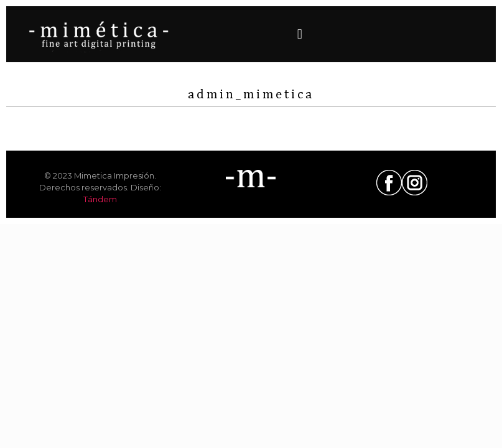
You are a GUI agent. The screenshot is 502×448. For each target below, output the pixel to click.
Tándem (100, 199)
